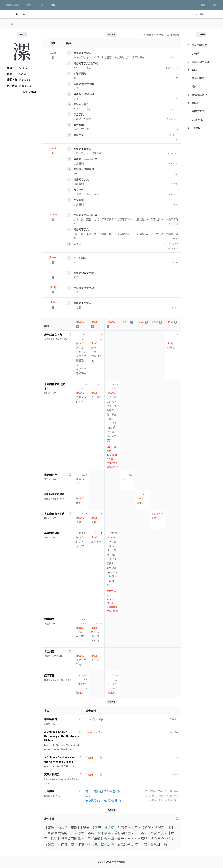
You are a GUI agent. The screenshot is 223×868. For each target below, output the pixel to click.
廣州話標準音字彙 (84, 84)
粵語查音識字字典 (84, 94)
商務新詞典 (80, 74)
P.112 (176, 109)
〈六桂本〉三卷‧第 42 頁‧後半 (163, 796)
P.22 (176, 238)
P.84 (176, 184)
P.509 (175, 774)
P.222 (175, 719)
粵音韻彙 (79, 125)
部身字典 (79, 114)
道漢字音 (79, 135)
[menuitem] (201, 45)
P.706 (175, 757)
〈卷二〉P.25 (172, 139)
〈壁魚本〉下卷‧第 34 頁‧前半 (163, 791)
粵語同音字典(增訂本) (86, 63)
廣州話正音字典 (82, 53)
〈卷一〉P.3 (172, 135)
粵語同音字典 (81, 104)
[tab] (12, 24)
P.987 (175, 732)
